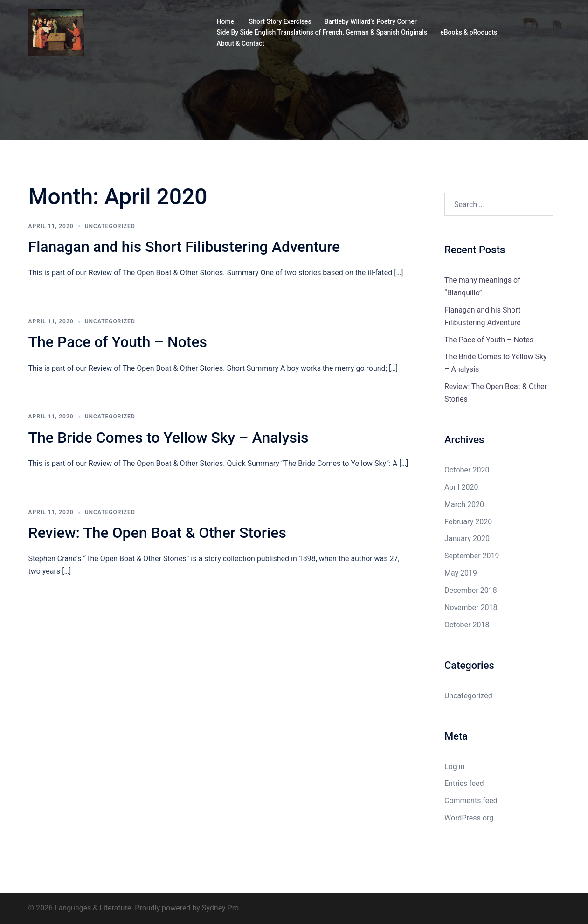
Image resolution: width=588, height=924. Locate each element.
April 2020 (461, 487)
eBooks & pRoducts (469, 32)
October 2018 (467, 625)
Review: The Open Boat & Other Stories (157, 533)
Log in (454, 767)
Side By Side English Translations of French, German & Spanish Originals (322, 32)
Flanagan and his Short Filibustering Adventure (184, 247)
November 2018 (471, 608)
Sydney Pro (220, 908)
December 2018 (471, 590)
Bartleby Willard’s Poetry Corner (371, 21)
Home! (226, 21)
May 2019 (461, 573)
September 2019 (472, 556)
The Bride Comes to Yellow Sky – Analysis (169, 438)
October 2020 (467, 470)
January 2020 (467, 538)
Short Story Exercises (280, 21)
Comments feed (471, 801)
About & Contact (241, 43)
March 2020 (464, 504)
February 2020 (468, 522)
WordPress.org (469, 818)
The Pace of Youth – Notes (118, 342)
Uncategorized (110, 226)
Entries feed (464, 783)
